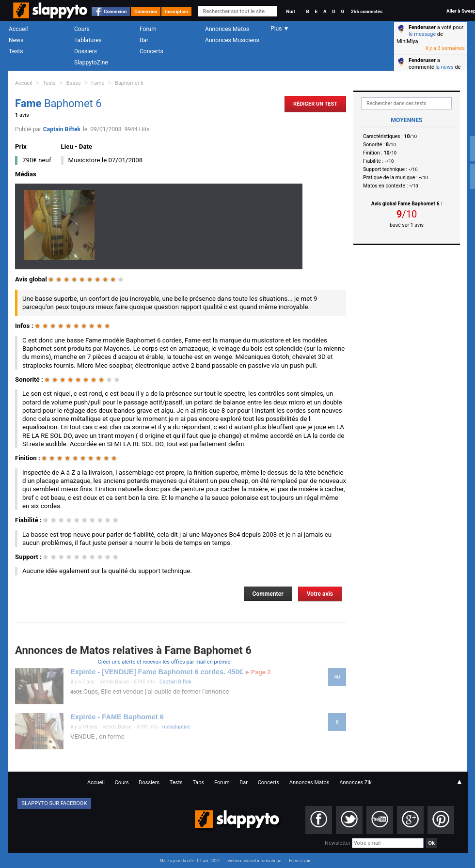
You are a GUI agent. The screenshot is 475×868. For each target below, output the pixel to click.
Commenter (268, 594)
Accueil (18, 29)
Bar (144, 40)
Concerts (151, 51)
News (16, 40)
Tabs (198, 783)
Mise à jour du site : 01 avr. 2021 (190, 861)
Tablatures (88, 40)
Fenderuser (422, 27)
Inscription (176, 11)
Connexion (115, 11)
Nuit (290, 11)
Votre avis (320, 594)
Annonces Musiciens (232, 40)
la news (444, 67)
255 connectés (367, 11)
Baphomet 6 (129, 83)
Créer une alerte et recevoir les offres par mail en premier (165, 662)
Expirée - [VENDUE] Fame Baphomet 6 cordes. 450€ (157, 672)
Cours (82, 29)
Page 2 (258, 672)
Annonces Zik (356, 783)
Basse (74, 83)
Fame (98, 83)
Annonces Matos (227, 29)
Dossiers (86, 51)
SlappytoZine (91, 62)
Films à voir (300, 861)
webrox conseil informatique (254, 861)
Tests (16, 51)
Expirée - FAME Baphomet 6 (117, 717)
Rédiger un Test (315, 104)
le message (422, 34)
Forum (148, 29)
